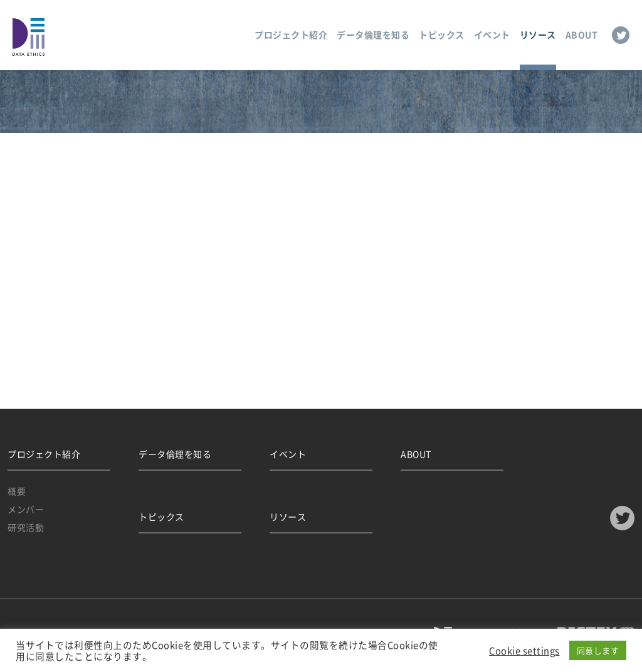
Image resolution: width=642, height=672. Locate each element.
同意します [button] (598, 650)
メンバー (26, 509)
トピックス (442, 34)
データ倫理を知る (373, 34)
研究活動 (26, 527)
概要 (17, 491)
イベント (492, 34)
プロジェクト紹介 (291, 34)
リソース (538, 34)
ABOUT (582, 34)
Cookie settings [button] (524, 651)
